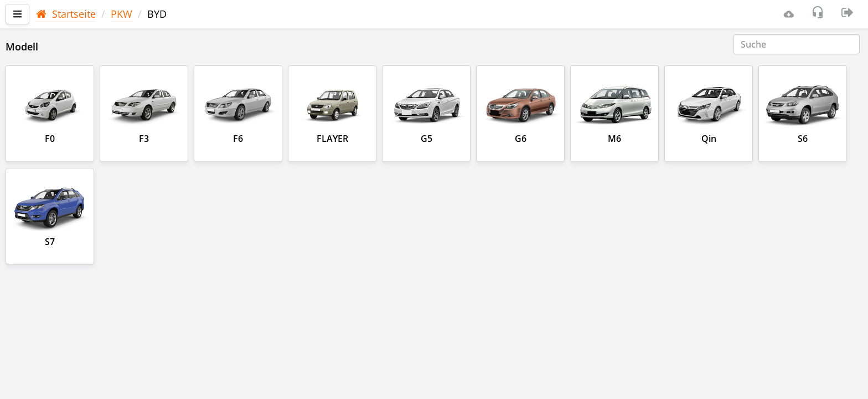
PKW (122, 14)
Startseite (66, 14)
